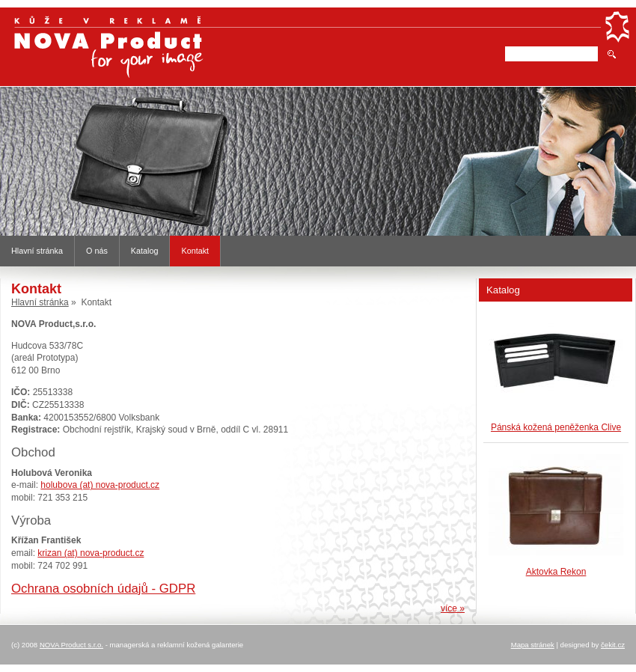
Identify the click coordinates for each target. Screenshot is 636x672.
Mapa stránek (533, 645)
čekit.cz (613, 645)
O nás (97, 251)
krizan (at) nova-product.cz (91, 553)
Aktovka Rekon (556, 572)
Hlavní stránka (37, 251)
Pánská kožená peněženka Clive (556, 427)
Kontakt (195, 251)
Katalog (145, 251)
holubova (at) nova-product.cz (100, 485)
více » (453, 608)
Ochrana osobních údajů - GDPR (103, 589)
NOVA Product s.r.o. (71, 645)
